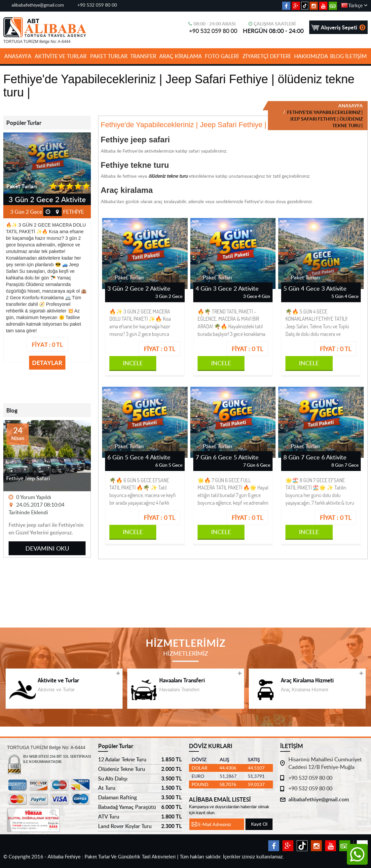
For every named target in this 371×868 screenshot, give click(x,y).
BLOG (337, 56)
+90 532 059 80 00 (97, 5)
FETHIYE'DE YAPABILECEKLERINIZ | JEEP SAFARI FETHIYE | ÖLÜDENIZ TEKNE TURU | (324, 119)
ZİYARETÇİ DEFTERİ (267, 56)
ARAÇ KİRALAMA (181, 56)
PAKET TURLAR (109, 56)
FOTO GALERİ (222, 56)
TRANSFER (143, 56)
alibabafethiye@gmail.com (38, 5)
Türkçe (355, 5)
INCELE (133, 363)
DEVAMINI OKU (47, 548)
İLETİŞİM (356, 56)
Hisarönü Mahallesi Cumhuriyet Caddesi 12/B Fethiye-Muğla (325, 763)
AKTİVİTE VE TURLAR (61, 56)
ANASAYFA (18, 56)
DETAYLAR (47, 363)
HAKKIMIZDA (311, 56)
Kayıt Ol (259, 824)
